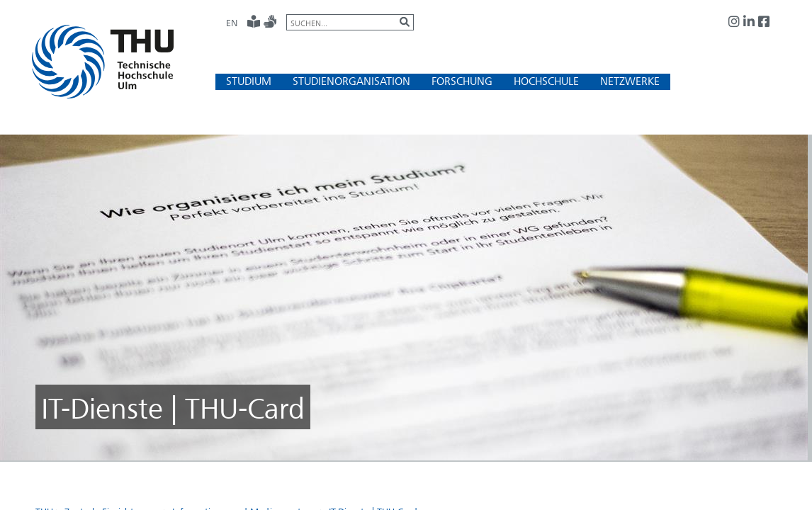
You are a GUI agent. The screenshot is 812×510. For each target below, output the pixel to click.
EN (232, 23)
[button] (249, 81)
